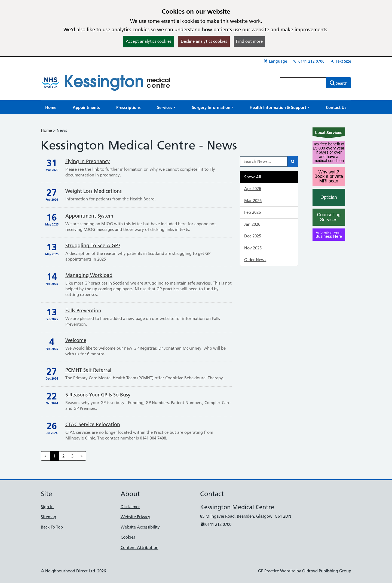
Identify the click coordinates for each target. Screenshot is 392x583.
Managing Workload (89, 275)
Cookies (128, 537)
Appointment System (89, 216)
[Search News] (264, 161)
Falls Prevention (83, 311)
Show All (253, 177)
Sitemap (48, 517)
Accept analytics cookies (148, 41)
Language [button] (275, 61)
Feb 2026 (252, 212)
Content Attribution (140, 547)
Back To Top (52, 527)
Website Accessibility (140, 527)
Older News (255, 260)
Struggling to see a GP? (93, 245)
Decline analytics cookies (204, 41)
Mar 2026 (253, 201)
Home (46, 130)
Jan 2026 (252, 224)
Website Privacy (135, 517)
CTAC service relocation (93, 424)
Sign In (47, 507)
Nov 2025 (253, 248)
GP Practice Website (277, 571)
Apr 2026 (253, 189)
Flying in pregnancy (88, 161)
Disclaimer (130, 507)
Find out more (249, 41)
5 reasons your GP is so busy (98, 395)
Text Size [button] (340, 61)
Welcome (76, 340)
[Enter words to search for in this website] (303, 83)
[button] (166, 107)
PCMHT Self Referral (88, 370)
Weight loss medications (94, 191)
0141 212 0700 (308, 61)
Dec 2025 (253, 236)
